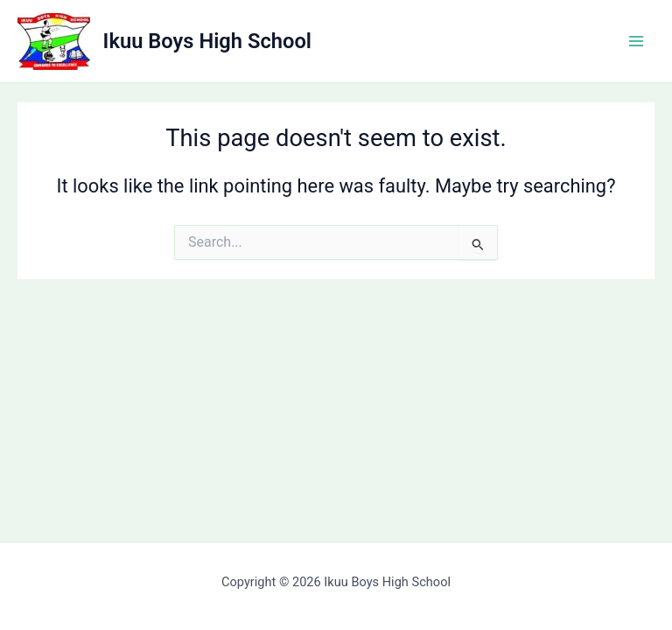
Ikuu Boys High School (207, 41)
